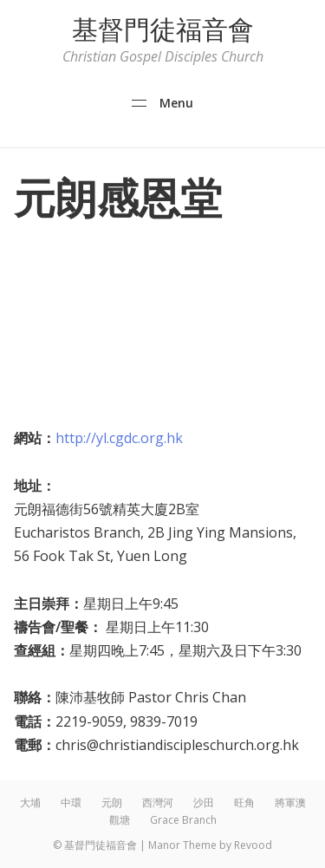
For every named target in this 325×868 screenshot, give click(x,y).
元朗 (112, 803)
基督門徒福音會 (163, 29)
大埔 (30, 803)
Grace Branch (183, 820)
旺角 (244, 803)
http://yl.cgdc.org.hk (119, 438)
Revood (253, 845)
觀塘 (120, 820)
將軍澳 (290, 803)
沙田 (204, 803)
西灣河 (158, 803)
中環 (71, 803)
